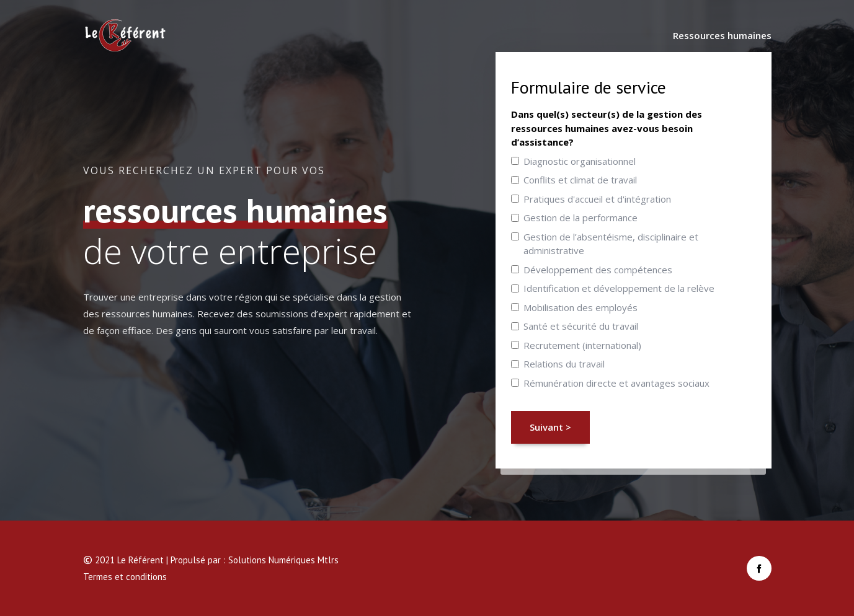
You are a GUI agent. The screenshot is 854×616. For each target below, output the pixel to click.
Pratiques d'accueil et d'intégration (597, 199)
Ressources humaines (722, 35)
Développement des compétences (598, 270)
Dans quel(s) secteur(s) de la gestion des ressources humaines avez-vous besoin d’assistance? (607, 128)
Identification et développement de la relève (619, 288)
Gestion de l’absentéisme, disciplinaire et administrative (611, 244)
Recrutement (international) (582, 345)
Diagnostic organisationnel (580, 161)
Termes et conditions (125, 577)
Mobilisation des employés (580, 307)
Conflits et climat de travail (580, 180)
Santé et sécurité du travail (581, 326)
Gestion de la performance (580, 218)
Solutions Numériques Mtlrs (283, 560)
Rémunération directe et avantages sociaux (616, 383)
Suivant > (550, 427)
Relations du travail (564, 364)
